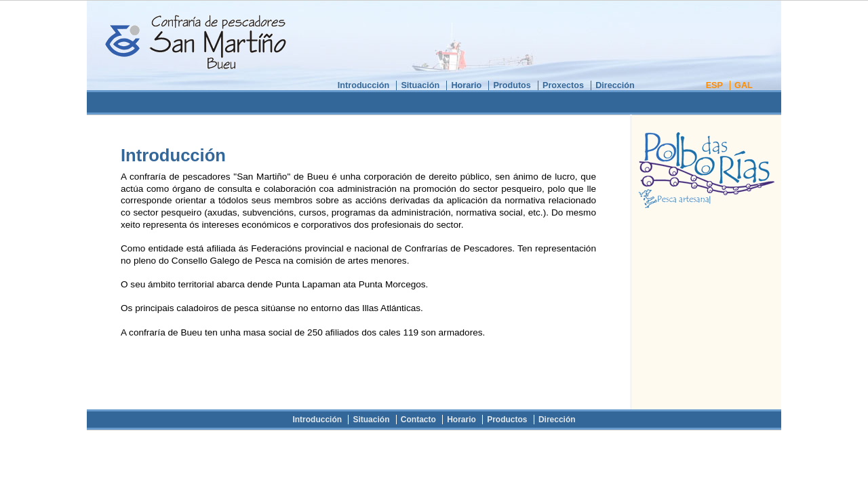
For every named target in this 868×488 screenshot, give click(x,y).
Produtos (512, 85)
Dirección (615, 85)
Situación (420, 85)
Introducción (363, 85)
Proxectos (563, 85)
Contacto (418, 420)
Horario (466, 85)
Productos (507, 420)
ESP (714, 85)
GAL (744, 85)
